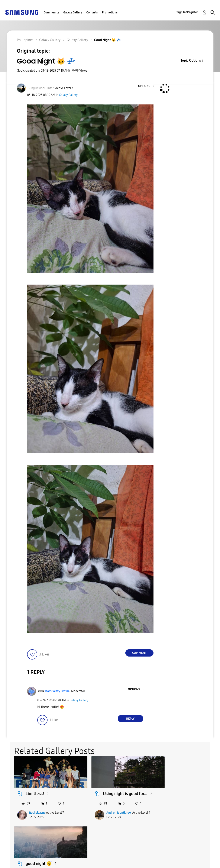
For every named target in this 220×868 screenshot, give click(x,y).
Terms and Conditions (83, 856)
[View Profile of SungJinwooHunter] (41, 88)
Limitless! (35, 791)
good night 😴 (180, 791)
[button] (146, 86)
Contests (92, 12)
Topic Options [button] (191, 60)
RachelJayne (37, 815)
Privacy (13, 863)
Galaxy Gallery (73, 12)
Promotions (110, 12)
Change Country (136, 859)
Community (51, 12)
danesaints (177, 815)
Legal (69, 863)
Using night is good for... (114, 793)
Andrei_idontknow (112, 815)
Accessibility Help (21, 856)
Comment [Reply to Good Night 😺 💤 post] (139, 653)
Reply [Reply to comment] (130, 719)
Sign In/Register (187, 12)
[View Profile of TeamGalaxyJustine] (57, 691)
